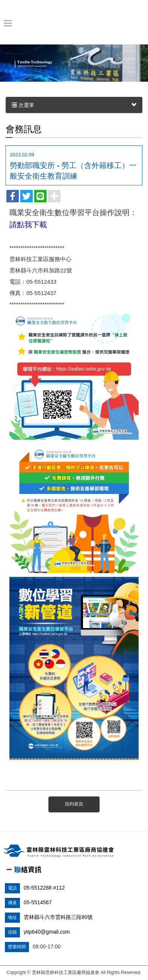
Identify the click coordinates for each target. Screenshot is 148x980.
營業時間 (17, 947)
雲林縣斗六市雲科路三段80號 (58, 917)
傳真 (12, 903)
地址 (12, 917)
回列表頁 (74, 804)
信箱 (12, 932)
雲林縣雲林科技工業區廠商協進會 (73, 23)
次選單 (74, 105)
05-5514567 (38, 902)
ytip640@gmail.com (47, 932)
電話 (12, 888)
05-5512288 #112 (44, 888)
